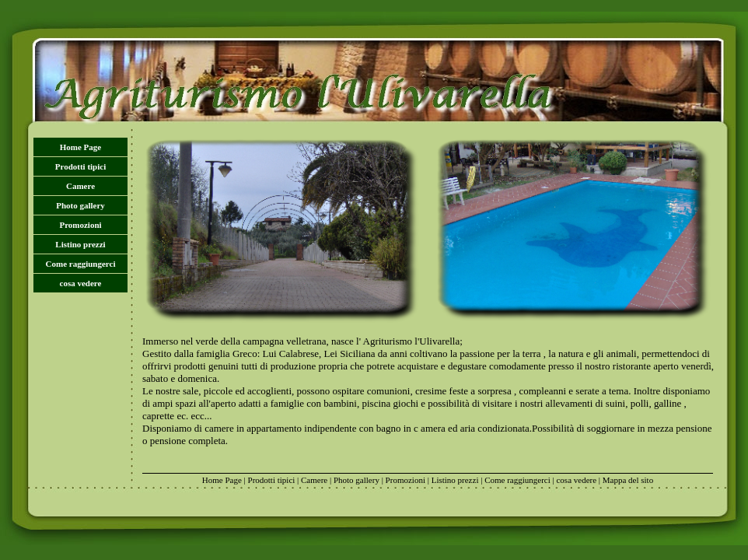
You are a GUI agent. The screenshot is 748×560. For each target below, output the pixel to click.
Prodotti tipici (80, 166)
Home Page (80, 147)
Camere (80, 186)
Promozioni (80, 225)
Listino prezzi (80, 244)
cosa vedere (81, 283)
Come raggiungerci (81, 264)
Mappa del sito (628, 480)
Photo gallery (80, 205)
